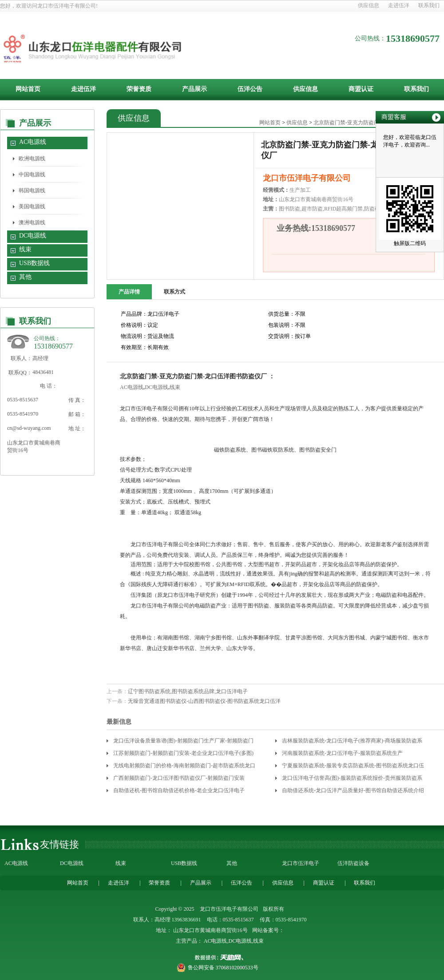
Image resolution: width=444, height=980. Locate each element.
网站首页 (28, 89)
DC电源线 (33, 236)
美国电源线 (32, 206)
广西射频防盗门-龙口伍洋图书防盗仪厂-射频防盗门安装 (179, 778)
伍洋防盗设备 (353, 863)
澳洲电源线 (32, 222)
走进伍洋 (399, 5)
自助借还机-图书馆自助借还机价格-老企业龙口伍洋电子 (179, 790)
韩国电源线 (32, 190)
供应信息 (369, 5)
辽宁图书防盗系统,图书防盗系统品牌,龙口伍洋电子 (188, 691)
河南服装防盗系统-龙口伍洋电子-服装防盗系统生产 (342, 753)
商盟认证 (361, 89)
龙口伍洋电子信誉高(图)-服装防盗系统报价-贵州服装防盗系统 (352, 780)
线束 (25, 249)
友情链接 (59, 844)
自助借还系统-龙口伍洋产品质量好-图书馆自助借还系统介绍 (353, 790)
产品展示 (194, 89)
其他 (25, 277)
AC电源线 (33, 142)
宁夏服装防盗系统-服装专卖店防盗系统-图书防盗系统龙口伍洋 (353, 767)
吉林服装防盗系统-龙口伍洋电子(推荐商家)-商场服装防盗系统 (352, 742)
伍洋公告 (250, 89)
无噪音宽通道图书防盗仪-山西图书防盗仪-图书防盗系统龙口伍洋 (204, 701)
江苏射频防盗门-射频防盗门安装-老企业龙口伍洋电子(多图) (183, 753)
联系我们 (429, 5)
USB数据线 (34, 263)
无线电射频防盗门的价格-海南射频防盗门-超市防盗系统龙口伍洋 (184, 767)
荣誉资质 (139, 89)
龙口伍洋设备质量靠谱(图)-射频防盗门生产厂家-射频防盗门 (183, 741)
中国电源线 (32, 175)
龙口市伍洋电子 (301, 863)
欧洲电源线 (32, 159)
